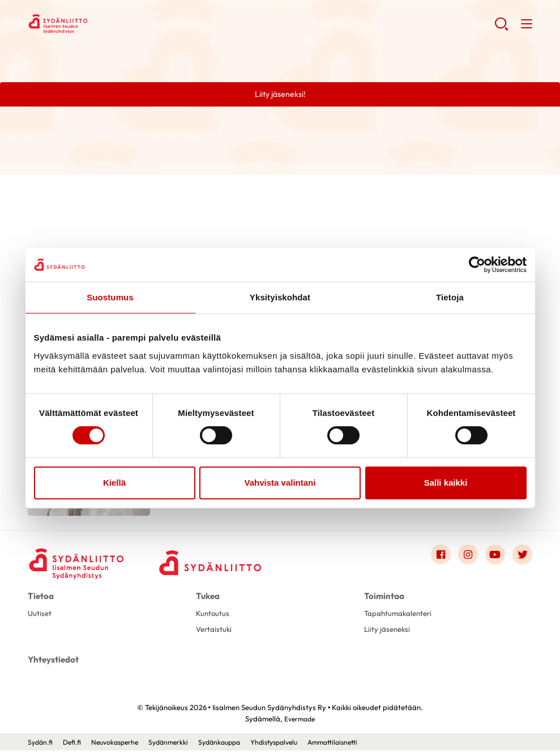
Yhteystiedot (52, 666)
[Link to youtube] (494, 562)
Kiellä (114, 483)
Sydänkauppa (233, 747)
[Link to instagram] (467, 562)
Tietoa (40, 602)
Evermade (300, 725)
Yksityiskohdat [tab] (280, 297)
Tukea (207, 602)
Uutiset (40, 620)
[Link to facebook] (439, 562)
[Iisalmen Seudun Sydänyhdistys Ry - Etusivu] (79, 564)
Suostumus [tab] (110, 297)
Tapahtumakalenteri (400, 620)
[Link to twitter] (522, 562)
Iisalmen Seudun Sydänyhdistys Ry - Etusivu (118, 23)
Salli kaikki (446, 483)
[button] (501, 28)
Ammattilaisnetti (356, 747)
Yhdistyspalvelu (293, 747)
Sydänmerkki (178, 747)
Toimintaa (382, 602)
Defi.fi (75, 747)
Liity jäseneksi (388, 636)
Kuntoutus (213, 620)
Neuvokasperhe (121, 747)
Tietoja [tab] (450, 297)
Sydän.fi (41, 747)
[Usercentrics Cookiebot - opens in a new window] (477, 265)
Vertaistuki (215, 636)
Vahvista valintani (280, 483)
